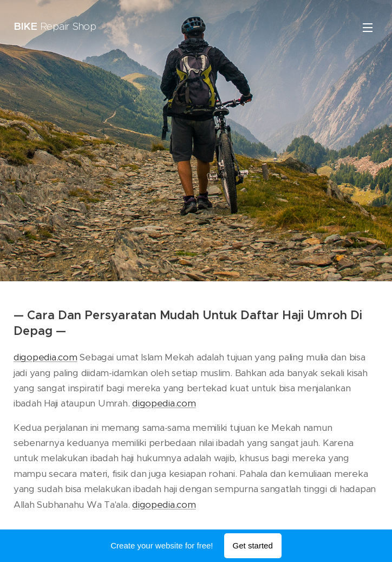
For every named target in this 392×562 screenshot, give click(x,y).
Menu (368, 28)
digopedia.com (45, 357)
